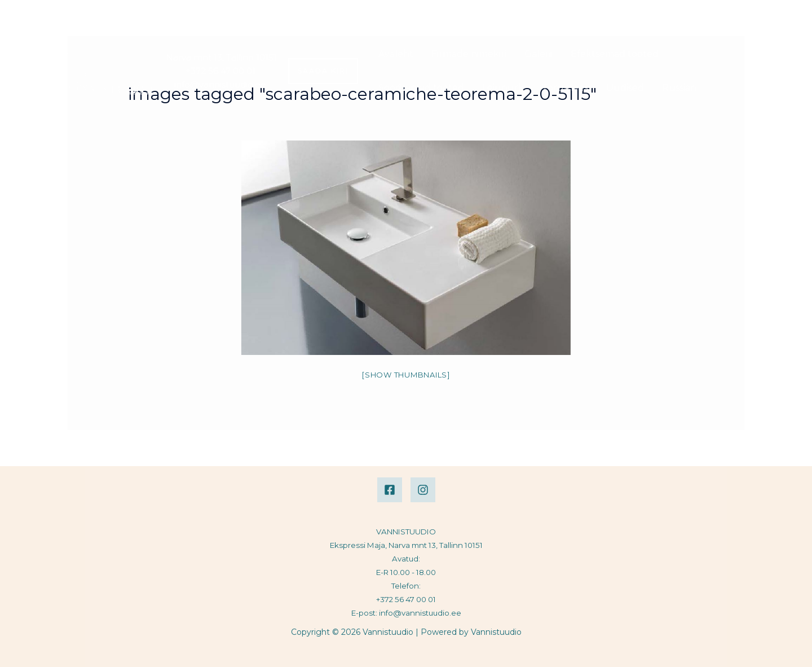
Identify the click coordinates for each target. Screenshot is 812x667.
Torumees (565, 88)
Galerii (539, 54)
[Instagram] (423, 490)
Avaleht (396, 54)
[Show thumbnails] (406, 375)
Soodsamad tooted (421, 88)
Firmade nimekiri (469, 54)
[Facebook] (390, 490)
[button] (323, 71)
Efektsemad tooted (615, 54)
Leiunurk (503, 88)
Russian (679, 88)
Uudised (625, 88)
